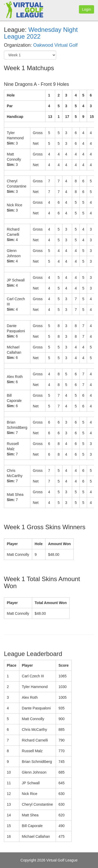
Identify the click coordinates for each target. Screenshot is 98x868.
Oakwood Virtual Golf (55, 45)
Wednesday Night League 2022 (41, 33)
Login (87, 9)
